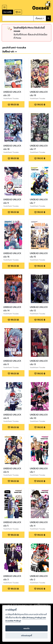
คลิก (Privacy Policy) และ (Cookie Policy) (26, 619)
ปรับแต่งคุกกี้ (26, 636)
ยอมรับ (26, 628)
